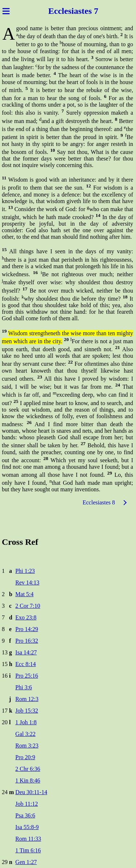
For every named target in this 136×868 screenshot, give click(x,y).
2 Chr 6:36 (28, 769)
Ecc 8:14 (25, 664)
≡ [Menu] (6, 11)
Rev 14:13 (27, 582)
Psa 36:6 (25, 815)
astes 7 (86, 11)
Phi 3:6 (24, 687)
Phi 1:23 (25, 571)
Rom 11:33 (28, 839)
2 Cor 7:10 (28, 606)
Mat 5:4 (24, 594)
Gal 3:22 (25, 734)
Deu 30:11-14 (31, 792)
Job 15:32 (27, 711)
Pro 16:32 (27, 641)
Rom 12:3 (27, 699)
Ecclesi (61, 11)
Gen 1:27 (26, 862)
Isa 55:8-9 (27, 827)
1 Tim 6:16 (28, 850)
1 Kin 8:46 (28, 780)
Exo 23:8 (26, 617)
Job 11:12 (26, 804)
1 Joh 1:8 (26, 722)
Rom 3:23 (27, 746)
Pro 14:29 (27, 629)
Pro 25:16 (27, 676)
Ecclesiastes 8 (99, 502)
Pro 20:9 (25, 757)
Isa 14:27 (26, 652)
